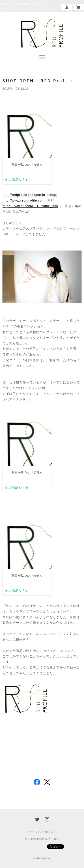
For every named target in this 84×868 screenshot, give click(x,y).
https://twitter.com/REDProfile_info (30, 206)
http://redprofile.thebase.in (24, 195)
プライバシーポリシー (42, 832)
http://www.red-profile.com (24, 200)
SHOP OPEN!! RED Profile (38, 81)
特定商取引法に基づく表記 (42, 839)
